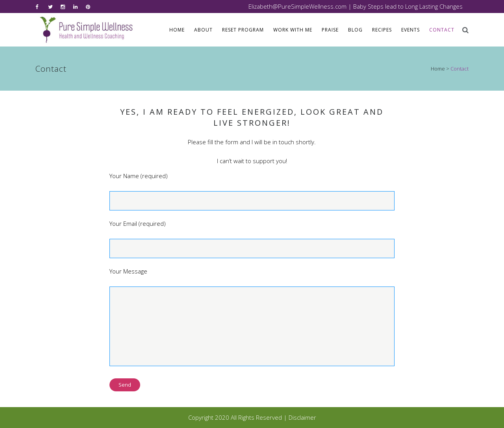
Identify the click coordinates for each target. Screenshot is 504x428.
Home (438, 69)
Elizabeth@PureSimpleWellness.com (297, 6)
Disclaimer (302, 417)
